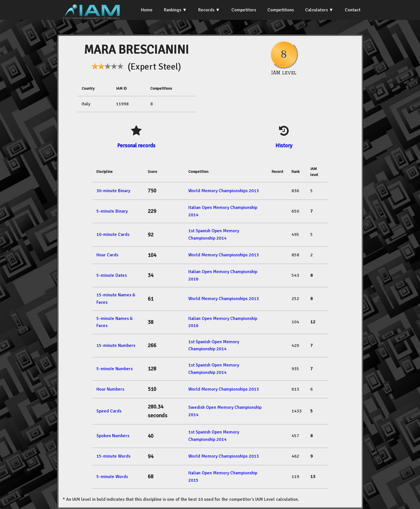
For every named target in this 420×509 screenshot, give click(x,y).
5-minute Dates (112, 275)
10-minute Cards (113, 234)
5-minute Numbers (115, 369)
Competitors (244, 10)
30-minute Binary (113, 191)
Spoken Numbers (113, 436)
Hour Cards (107, 255)
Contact (353, 10)
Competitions (281, 10)
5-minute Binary (112, 211)
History (284, 145)
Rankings (173, 10)
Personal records (136, 145)
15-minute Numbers (116, 345)
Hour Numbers (110, 389)
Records (206, 10)
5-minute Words (112, 477)
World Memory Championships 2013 (224, 191)
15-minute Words (113, 456)
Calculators (316, 10)
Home (147, 10)
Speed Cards (109, 411)
